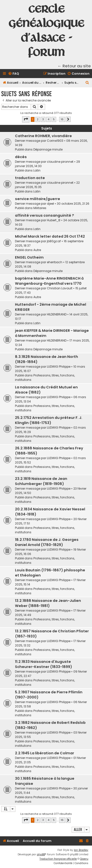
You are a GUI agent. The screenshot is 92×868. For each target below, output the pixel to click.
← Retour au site (74, 66)
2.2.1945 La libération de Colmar (45, 753)
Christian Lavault (60, 288)
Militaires (40, 208)
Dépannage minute (48, 149)
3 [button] (43, 119)
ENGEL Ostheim (29, 257)
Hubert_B (54, 220)
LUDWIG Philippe (59, 367)
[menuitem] (13, 74)
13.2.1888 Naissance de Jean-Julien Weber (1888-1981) (48, 603)
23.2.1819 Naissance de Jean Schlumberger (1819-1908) (41, 481)
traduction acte (30, 178)
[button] (26, 119)
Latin (37, 170)
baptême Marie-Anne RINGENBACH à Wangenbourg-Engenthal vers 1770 (49, 281)
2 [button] (38, 119)
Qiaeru (84, 859)
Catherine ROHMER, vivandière (43, 136)
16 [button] (62, 119)
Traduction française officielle (58, 859)
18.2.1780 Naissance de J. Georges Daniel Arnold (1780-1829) (47, 542)
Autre (37, 250)
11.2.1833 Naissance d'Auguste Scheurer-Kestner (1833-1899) (44, 664)
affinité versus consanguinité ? (45, 215)
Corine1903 (55, 141)
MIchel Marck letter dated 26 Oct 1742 (50, 236)
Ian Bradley (81, 850)
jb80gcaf (54, 241)
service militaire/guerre (38, 199)
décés (21, 157)
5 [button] (54, 119)
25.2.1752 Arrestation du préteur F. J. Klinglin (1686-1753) (49, 420)
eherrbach (55, 262)
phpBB (41, 854)
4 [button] (48, 119)
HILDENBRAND (57, 314)
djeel (50, 204)
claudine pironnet (60, 162)
